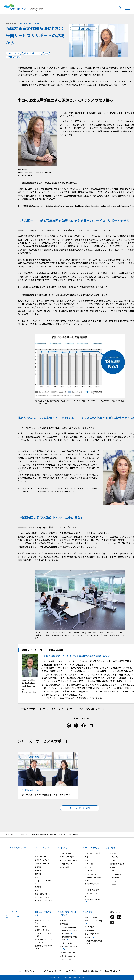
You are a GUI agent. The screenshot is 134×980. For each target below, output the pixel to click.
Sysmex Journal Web (67, 953)
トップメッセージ (41, 856)
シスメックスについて (43, 849)
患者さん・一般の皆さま (43, 913)
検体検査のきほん (41, 927)
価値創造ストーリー (42, 863)
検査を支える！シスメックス (43, 922)
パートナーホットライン (94, 899)
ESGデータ (89, 871)
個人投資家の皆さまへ (118, 864)
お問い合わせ (30, 971)
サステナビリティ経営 (93, 853)
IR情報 (113, 848)
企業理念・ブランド (42, 860)
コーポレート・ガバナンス (43, 882)
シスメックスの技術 (67, 857)
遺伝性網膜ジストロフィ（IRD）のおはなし (43, 941)
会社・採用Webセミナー (94, 934)
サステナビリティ (92, 848)
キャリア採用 (90, 927)
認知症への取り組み (42, 930)
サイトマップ (17, 971)
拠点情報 (38, 887)
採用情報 (89, 912)
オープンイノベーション (69, 860)
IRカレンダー (115, 860)
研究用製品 (64, 924)
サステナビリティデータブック (93, 885)
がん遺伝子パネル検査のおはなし (43, 935)
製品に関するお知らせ (68, 956)
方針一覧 (88, 867)
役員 (36, 877)
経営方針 (113, 853)
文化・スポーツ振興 (42, 897)
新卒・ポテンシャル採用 (94, 921)
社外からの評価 (90, 874)
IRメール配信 (115, 878)
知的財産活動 (65, 867)
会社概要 (38, 870)
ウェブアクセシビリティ (113, 971)
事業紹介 (38, 874)
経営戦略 (38, 867)
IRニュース (114, 857)
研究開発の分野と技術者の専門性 (94, 942)
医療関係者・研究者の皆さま (68, 913)
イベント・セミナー (67, 943)
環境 (86, 860)
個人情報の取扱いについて (92, 971)
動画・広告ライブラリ (43, 894)
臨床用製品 (64, 920)
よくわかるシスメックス (43, 901)
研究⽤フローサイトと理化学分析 (70, 932)
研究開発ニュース (66, 864)
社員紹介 (94, 937)
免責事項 (113, 885)
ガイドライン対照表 (92, 890)
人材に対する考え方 (92, 917)
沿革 (36, 890)
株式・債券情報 (116, 874)
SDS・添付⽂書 (69, 959)
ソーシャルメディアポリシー (69, 971)
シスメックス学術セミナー (69, 948)
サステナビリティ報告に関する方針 (93, 879)
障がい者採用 (90, 930)
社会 (86, 857)
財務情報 (113, 867)
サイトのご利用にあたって (47, 971)
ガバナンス (89, 864)
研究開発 (64, 848)
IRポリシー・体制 (116, 881)
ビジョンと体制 (65, 853)
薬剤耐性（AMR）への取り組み (44, 947)
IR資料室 (113, 871)
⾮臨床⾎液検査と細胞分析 (70, 938)
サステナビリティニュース (93, 895)
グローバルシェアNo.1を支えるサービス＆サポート (46, 795)
